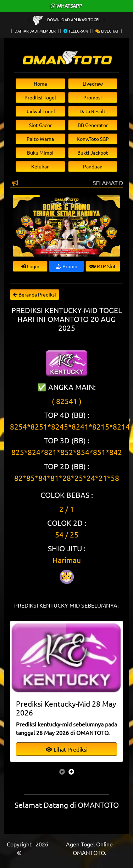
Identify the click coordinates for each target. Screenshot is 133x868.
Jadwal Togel (40, 111)
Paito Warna (40, 139)
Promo (66, 266)
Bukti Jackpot (93, 153)
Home (40, 84)
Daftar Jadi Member (35, 31)
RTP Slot (103, 266)
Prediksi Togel (40, 97)
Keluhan (40, 166)
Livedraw (93, 84)
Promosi (93, 97)
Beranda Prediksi (35, 294)
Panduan (93, 166)
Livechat (107, 31)
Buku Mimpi (40, 153)
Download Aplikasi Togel (67, 19)
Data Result (93, 111)
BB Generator (93, 125)
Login (30, 266)
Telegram (76, 31)
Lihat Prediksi (67, 749)
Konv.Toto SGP (93, 139)
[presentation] (62, 771)
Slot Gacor (40, 125)
